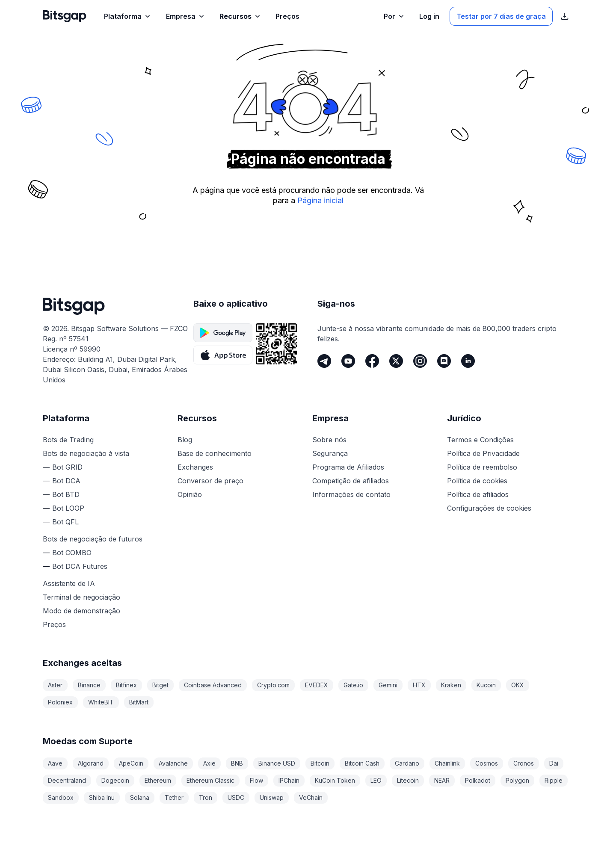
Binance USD (277, 763)
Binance (89, 685)
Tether (174, 797)
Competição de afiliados (351, 481)
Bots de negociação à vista (86, 453)
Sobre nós (329, 440)
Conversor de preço (210, 481)
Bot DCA (66, 481)
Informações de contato (351, 494)
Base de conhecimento (215, 453)
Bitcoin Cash (362, 763)
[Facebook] (372, 361)
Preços (54, 624)
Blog (185, 440)
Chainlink (447, 763)
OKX (518, 685)
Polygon (517, 780)
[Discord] (444, 361)
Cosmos (487, 763)
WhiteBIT (101, 702)
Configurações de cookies (489, 508)
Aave (55, 763)
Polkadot (478, 780)
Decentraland (67, 780)
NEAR (442, 780)
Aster (55, 685)
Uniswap (272, 797)
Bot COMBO (72, 553)
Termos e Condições (480, 440)
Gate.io (353, 685)
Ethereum (158, 780)
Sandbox (61, 797)
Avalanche (173, 763)
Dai (554, 763)
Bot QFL (65, 522)
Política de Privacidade (483, 453)
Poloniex (60, 702)
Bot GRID (67, 467)
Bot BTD (66, 494)
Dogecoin (115, 780)
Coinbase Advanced (213, 685)
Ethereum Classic (210, 780)
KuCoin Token (335, 780)
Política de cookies (477, 481)
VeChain (311, 797)
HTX (419, 685)
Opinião (190, 494)
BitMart (139, 702)
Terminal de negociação (81, 597)
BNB (237, 763)
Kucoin (486, 685)
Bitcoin (320, 763)
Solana (140, 797)
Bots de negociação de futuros (93, 539)
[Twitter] (396, 361)
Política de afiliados (478, 494)
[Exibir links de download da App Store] (565, 16)
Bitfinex (126, 685)
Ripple (554, 780)
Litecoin (408, 780)
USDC (236, 797)
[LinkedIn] (468, 361)
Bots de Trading (68, 440)
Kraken (451, 685)
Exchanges (195, 467)
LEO (376, 780)
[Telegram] (324, 361)
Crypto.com (273, 685)
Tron (206, 797)
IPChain (289, 780)
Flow (256, 780)
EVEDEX (317, 685)
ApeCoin (131, 763)
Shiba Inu (102, 797)
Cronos (524, 763)
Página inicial (320, 200)
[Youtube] (348, 361)
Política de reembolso (482, 467)
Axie (209, 763)
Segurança (330, 453)
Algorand (91, 763)
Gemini (388, 685)
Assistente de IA (69, 583)
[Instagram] (420, 361)
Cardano (407, 763)
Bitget (160, 685)
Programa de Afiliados (348, 467)
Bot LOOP (68, 508)
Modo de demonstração (81, 611)
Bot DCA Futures (80, 566)
